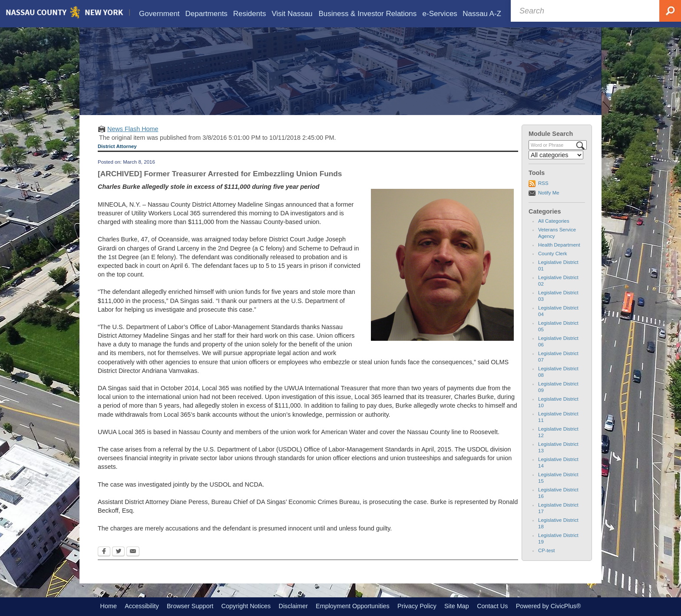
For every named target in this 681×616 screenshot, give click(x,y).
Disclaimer (293, 606)
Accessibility (142, 606)
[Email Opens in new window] (133, 552)
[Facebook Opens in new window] (104, 552)
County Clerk (553, 254)
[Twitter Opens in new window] (118, 552)
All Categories (554, 221)
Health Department (559, 245)
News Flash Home (133, 129)
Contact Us (492, 606)
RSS (543, 183)
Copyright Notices (246, 606)
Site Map (457, 606)
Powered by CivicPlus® (549, 606)
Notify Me (549, 193)
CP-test (546, 550)
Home (109, 606)
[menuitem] (159, 14)
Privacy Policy (417, 606)
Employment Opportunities (353, 606)
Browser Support (190, 606)
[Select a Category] (556, 155)
